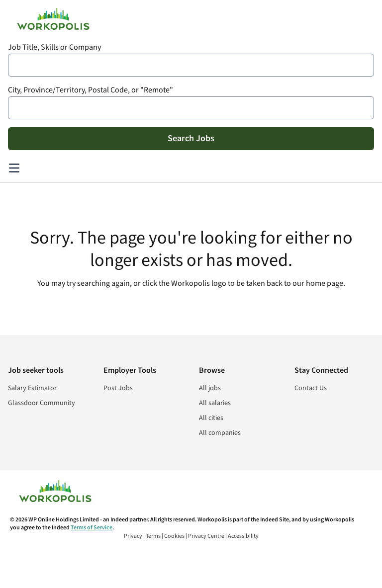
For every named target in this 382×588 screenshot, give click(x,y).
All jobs (210, 388)
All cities (211, 418)
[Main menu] (14, 168)
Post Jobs (118, 388)
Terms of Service (92, 528)
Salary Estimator (32, 388)
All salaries (215, 403)
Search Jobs (191, 138)
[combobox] (191, 65)
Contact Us (311, 388)
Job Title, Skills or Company (54, 47)
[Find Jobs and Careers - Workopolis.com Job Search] (53, 19)
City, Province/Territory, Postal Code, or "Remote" (91, 90)
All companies (220, 433)
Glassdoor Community (42, 403)
